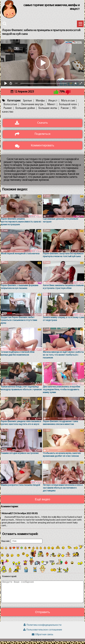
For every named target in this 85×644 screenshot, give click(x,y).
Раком (65, 111)
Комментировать (43, 148)
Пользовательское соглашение (43, 632)
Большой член (68, 107)
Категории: (14, 103)
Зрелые (27, 103)
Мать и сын (68, 103)
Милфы (40, 103)
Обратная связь (42, 637)
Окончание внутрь (32, 107)
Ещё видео (42, 502)
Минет (51, 107)
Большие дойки (25, 111)
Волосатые (10, 107)
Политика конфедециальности (42, 628)
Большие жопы (48, 111)
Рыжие (8, 111)
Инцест (53, 103)
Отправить (42, 615)
